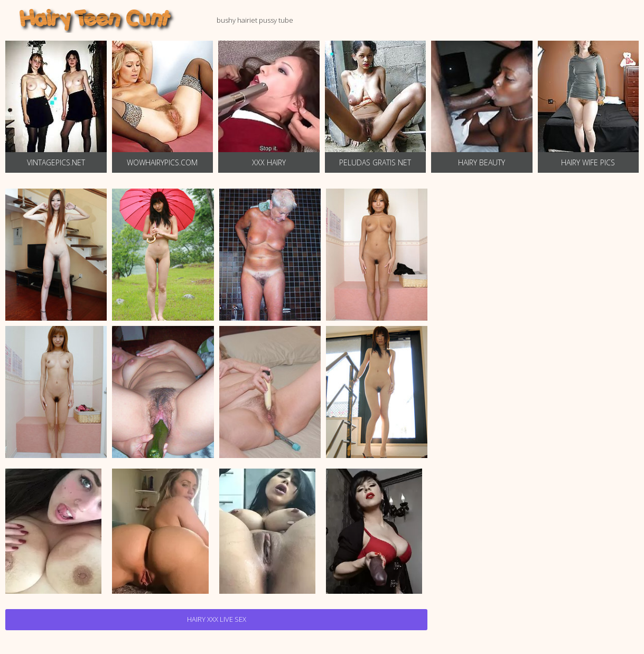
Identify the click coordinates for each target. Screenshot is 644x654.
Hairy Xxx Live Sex (217, 619)
